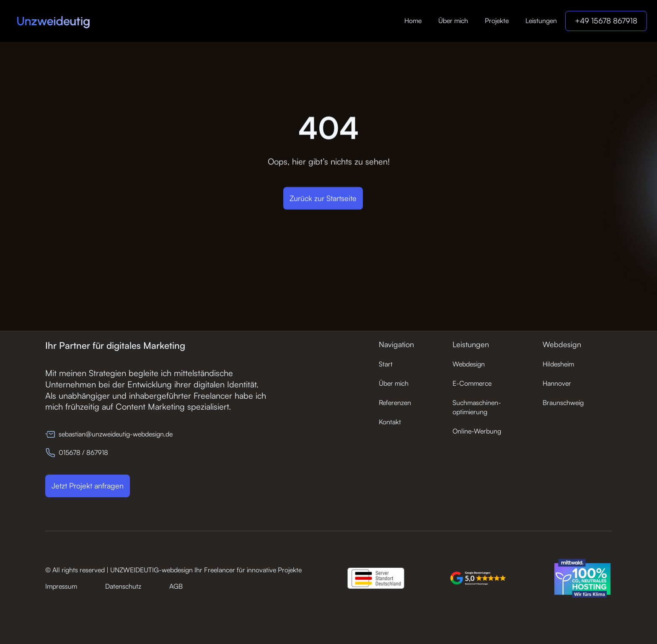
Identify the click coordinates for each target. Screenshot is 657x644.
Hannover (557, 383)
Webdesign (469, 364)
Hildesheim (558, 364)
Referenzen (395, 402)
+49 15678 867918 (606, 21)
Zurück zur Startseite (323, 198)
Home (413, 21)
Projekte (497, 21)
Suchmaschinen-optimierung (477, 407)
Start (386, 364)
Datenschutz (123, 586)
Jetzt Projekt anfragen (88, 486)
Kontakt (390, 422)
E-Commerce (472, 383)
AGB (176, 586)
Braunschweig (563, 402)
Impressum (61, 586)
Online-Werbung (477, 431)
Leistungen (541, 21)
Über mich (453, 21)
